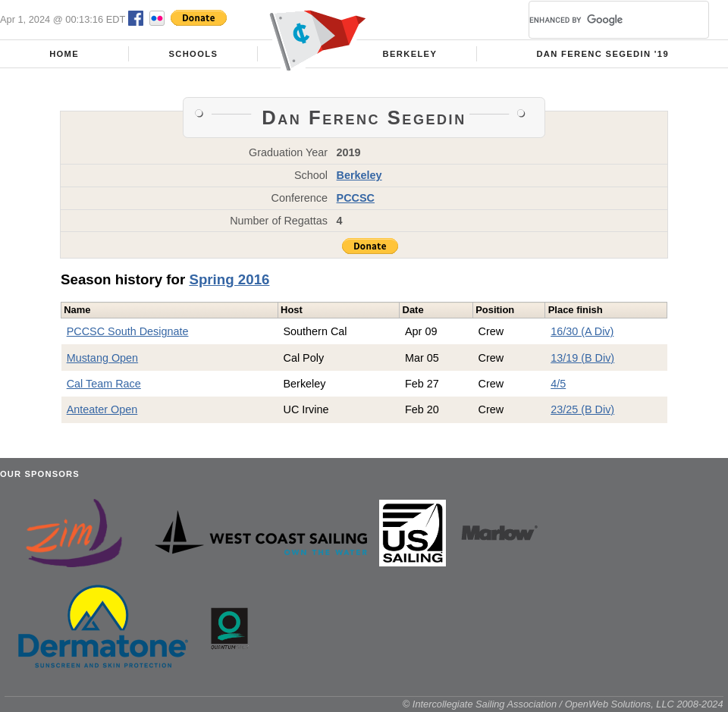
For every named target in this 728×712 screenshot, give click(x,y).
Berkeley (410, 54)
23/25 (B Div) (582, 409)
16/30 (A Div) (582, 331)
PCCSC (356, 198)
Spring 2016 (229, 279)
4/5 (558, 384)
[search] (601, 20)
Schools (193, 54)
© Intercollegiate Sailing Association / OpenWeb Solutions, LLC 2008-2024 (563, 704)
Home (64, 54)
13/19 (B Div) (582, 358)
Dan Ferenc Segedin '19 (602, 54)
